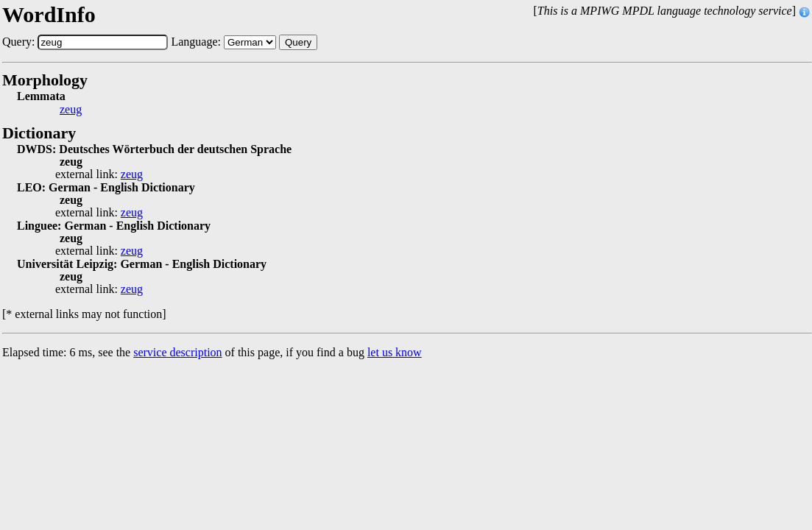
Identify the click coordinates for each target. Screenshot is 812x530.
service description (177, 352)
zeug (71, 110)
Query (298, 42)
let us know (395, 352)
